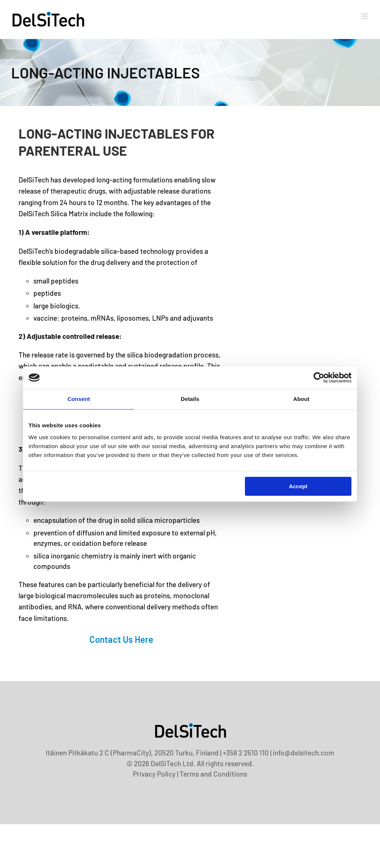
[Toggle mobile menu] (365, 16)
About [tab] (301, 399)
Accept (298, 486)
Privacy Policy (154, 774)
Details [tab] (190, 399)
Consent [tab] (79, 399)
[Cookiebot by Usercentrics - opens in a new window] (319, 378)
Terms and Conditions (213, 774)
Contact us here (121, 639)
